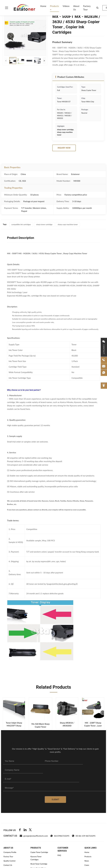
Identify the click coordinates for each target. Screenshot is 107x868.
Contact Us (8, 865)
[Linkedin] (25, 830)
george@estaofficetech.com (34, 836)
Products (54, 6)
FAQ (59, 855)
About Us (76, 8)
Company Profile (10, 852)
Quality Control (9, 861)
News (87, 861)
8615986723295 (60, 836)
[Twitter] (30, 830)
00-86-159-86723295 (84, 836)
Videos (66, 6)
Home (43, 6)
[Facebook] (20, 830)
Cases (87, 865)
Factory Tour (87, 8)
